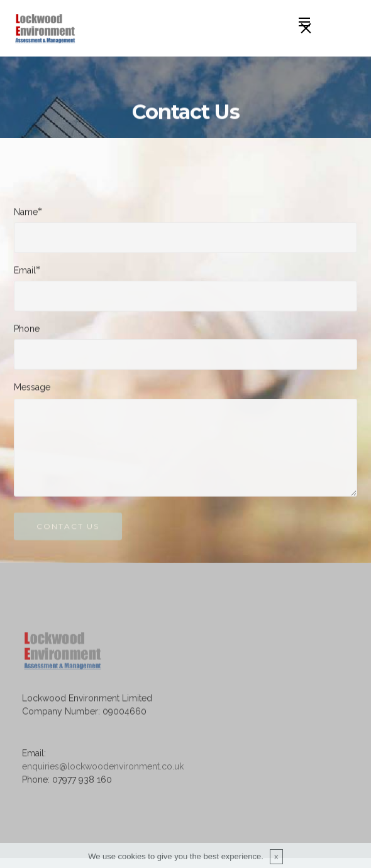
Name (26, 212)
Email (25, 270)
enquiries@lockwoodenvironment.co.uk (103, 773)
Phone (27, 329)
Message (32, 388)
